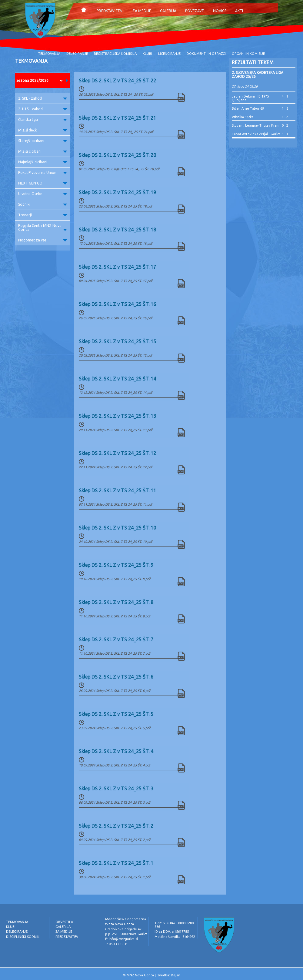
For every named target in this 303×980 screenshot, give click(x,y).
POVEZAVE (195, 11)
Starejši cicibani (42, 141)
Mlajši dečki (42, 130)
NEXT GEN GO (42, 183)
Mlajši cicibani (42, 151)
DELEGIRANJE (77, 54)
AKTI (239, 11)
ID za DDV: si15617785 (172, 932)
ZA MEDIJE (142, 11)
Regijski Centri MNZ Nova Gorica (42, 228)
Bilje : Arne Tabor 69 (248, 108)
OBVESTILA (64, 922)
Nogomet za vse (42, 240)
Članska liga (42, 120)
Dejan (176, 975)
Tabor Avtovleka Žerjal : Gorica (256, 134)
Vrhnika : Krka (243, 117)
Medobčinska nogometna (126, 919)
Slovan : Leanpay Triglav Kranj (256, 125)
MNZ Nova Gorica (140, 975)
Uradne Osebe (42, 194)
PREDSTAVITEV (110, 11)
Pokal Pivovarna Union (42, 173)
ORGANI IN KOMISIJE (248, 54)
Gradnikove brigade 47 (123, 929)
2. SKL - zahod (42, 98)
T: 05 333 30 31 (117, 944)
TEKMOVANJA (49, 54)
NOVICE (220, 11)
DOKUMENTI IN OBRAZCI (206, 54)
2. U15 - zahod (42, 109)
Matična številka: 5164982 (175, 937)
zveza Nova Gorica (120, 924)
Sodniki (42, 204)
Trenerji (42, 215)
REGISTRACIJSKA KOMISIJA (115, 54)
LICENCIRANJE (169, 54)
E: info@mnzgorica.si (122, 939)
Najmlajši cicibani (42, 162)
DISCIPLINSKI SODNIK (23, 937)
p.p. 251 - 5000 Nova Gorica (126, 934)
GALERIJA (168, 11)
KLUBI (147, 54)
